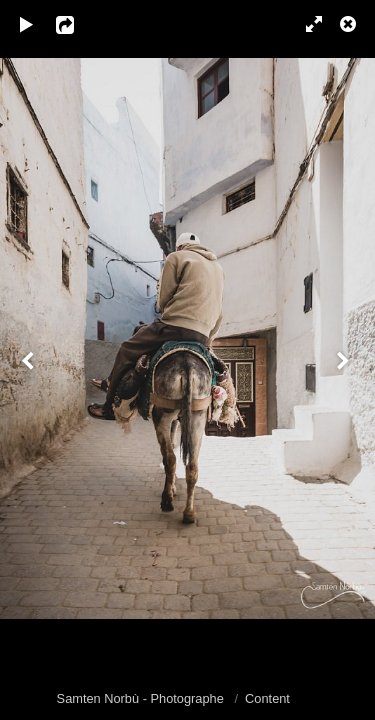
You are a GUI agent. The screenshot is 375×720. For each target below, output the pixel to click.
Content (267, 698)
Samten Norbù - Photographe (142, 698)
